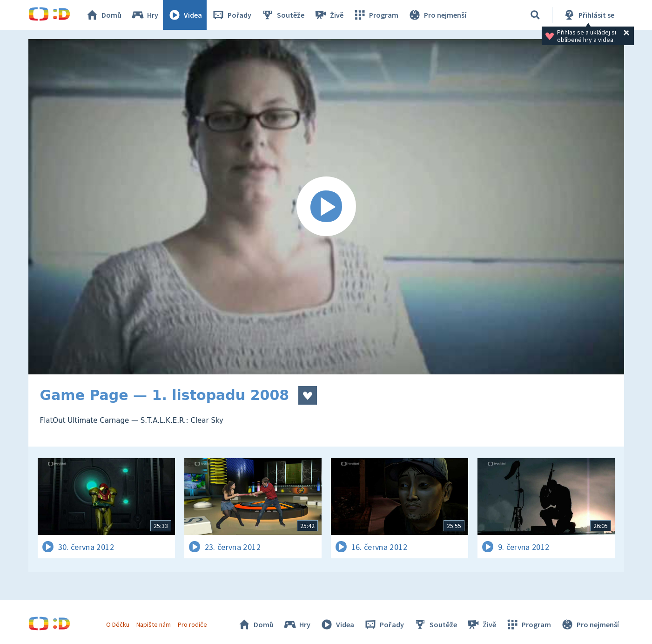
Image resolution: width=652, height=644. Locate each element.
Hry (145, 15)
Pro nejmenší (437, 15)
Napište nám (154, 624)
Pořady (231, 15)
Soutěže (282, 15)
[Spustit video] (326, 207)
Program (376, 15)
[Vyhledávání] (535, 15)
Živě (329, 15)
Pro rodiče (192, 624)
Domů (103, 15)
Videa (185, 15)
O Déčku (118, 624)
